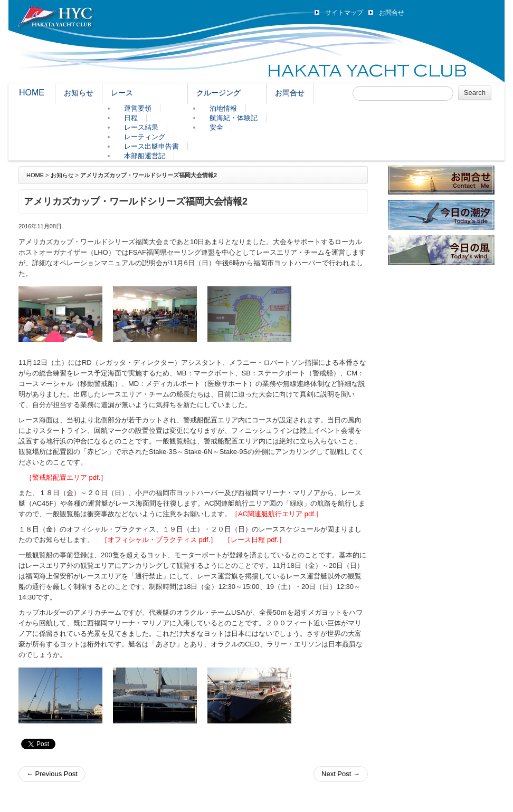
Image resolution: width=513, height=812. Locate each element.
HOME (32, 93)
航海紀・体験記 (234, 118)
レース (122, 93)
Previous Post (52, 774)
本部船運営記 (145, 156)
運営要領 (138, 108)
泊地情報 (223, 108)
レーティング (145, 137)
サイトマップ (344, 13)
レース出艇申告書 (151, 146)
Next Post (341, 774)
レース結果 (141, 127)
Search (475, 93)
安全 (216, 127)
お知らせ (79, 93)
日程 (131, 118)
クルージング (218, 93)
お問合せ (392, 13)
